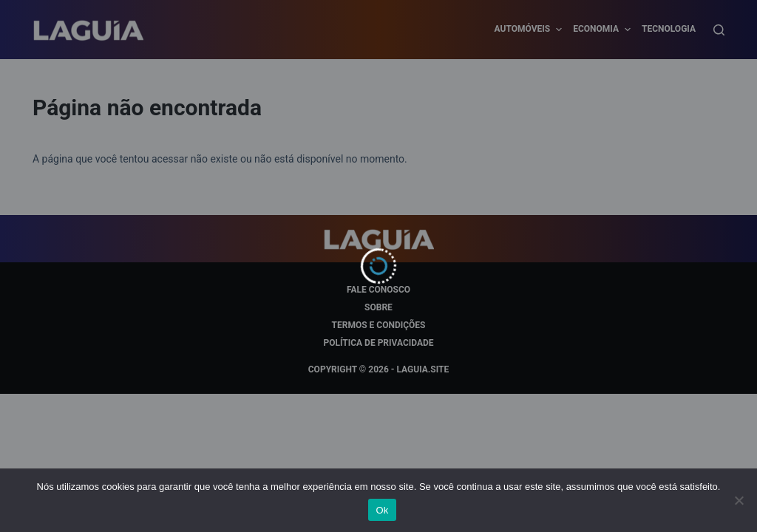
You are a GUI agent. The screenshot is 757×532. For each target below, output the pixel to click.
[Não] (739, 500)
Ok (382, 510)
